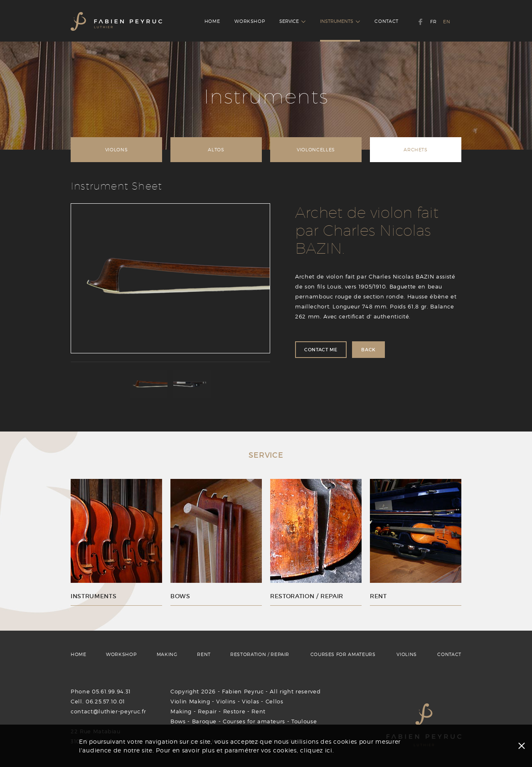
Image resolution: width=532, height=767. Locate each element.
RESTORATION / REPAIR (260, 654)
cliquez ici (316, 750)
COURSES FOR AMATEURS (343, 654)
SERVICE (292, 21)
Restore (234, 711)
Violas (251, 701)
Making (181, 711)
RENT (204, 654)
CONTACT (387, 21)
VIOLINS (407, 654)
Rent (259, 711)
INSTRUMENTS (340, 21)
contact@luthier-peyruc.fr (108, 711)
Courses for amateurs (254, 721)
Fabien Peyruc (243, 691)
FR (433, 22)
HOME (212, 21)
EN (447, 22)
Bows (178, 721)
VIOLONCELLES (316, 150)
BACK (368, 350)
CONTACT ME (321, 350)
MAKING (167, 654)
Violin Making (190, 701)
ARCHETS (416, 150)
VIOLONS (117, 150)
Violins (226, 701)
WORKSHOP (250, 21)
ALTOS (216, 150)
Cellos (275, 701)
